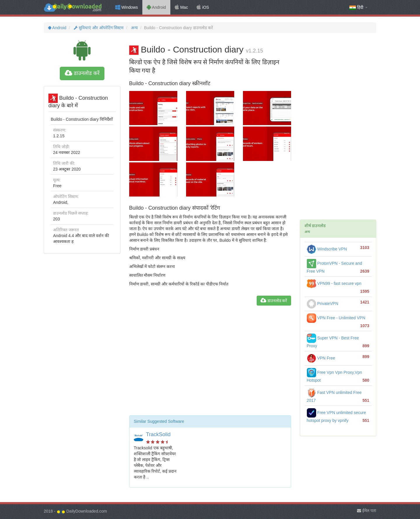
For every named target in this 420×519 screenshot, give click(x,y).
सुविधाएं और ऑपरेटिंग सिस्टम (98, 28)
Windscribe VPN (327, 249)
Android (156, 7)
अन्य (134, 28)
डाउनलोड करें (82, 73)
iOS (203, 7)
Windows (127, 7)
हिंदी (358, 7)
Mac (181, 7)
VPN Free (321, 358)
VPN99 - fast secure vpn (334, 283)
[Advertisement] (210, 363)
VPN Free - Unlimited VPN (336, 318)
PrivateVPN (323, 304)
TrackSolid (158, 434)
